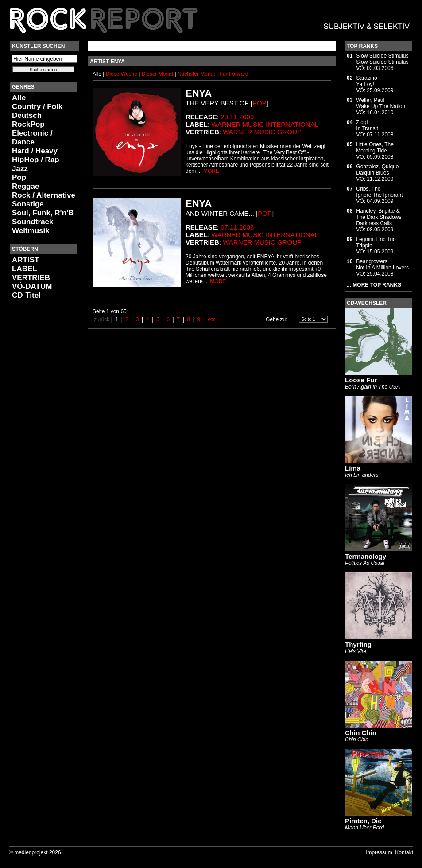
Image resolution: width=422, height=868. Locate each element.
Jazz (20, 169)
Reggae (25, 186)
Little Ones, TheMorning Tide (375, 148)
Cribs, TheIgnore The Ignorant (379, 192)
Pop (19, 177)
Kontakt (404, 852)
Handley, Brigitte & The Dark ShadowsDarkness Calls (379, 217)
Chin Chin (361, 733)
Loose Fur (361, 380)
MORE (211, 171)
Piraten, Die (363, 821)
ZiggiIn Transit (367, 125)
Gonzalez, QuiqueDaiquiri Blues (377, 170)
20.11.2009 (237, 117)
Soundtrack (33, 222)
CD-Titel (26, 295)
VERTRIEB (31, 278)
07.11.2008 (237, 227)
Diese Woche (122, 74)
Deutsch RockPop (28, 120)
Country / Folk (37, 107)
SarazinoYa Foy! (366, 81)
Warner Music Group (262, 132)
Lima (353, 468)
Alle (19, 98)
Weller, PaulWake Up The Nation (381, 103)
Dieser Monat (158, 74)
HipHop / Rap (36, 160)
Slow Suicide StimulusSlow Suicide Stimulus (382, 59)
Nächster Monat (196, 74)
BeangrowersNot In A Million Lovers (382, 265)
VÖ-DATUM (32, 286)
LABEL (25, 269)
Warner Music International (265, 124)
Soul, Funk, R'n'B (43, 213)
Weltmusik (31, 231)
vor (211, 319)
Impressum (379, 852)
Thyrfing (358, 644)
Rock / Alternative (44, 195)
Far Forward (234, 74)
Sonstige (28, 204)
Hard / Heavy (35, 151)
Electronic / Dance (32, 138)
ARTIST (25, 260)
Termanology (366, 556)
